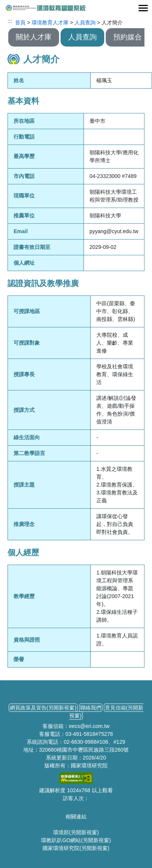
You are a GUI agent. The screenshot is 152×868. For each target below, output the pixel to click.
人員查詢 (85, 23)
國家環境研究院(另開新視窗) (76, 848)
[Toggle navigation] (143, 8)
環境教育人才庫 (50, 23)
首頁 (20, 23)
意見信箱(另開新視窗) (106, 712)
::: (10, 21)
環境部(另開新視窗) (76, 832)
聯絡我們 (91, 708)
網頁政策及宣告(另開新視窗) (43, 708)
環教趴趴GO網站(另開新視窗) (76, 840)
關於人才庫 (34, 37)
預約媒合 (128, 37)
